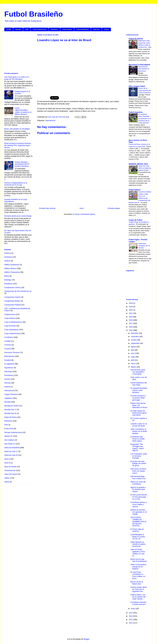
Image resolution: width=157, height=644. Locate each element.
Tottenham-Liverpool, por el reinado (144, 246)
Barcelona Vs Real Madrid (139, 65)
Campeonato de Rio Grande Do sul (18, 291)
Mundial (18, 29)
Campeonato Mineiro (12, 301)
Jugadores (8, 398)
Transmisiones (10, 470)
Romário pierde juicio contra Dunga (18, 216)
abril (133, 360)
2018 (131, 320)
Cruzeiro (8, 349)
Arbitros (7, 261)
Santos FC (8, 436)
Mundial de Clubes (11, 406)
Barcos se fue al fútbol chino (137, 583)
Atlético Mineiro (10, 268)
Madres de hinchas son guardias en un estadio (139, 512)
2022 (131, 310)
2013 (131, 616)
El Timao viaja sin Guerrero (137, 530)
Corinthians (9, 337)
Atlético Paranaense (12, 272)
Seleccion (96, 29)
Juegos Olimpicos (11, 394)
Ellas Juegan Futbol (137, 86)
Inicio (82, 208)
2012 (131, 620)
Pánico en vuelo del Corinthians (138, 483)
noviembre (135, 337)
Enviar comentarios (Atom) (85, 214)
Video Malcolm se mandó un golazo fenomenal (138, 544)
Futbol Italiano (135, 190)
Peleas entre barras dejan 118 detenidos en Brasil (139, 405)
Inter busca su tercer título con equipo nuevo (138, 471)
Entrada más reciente (47, 208)
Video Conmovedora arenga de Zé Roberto (138, 567)
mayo (133, 357)
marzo (133, 363)
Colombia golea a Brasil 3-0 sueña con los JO (138, 537)
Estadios (8, 360)
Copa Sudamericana (40, 29)
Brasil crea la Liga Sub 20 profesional (139, 560)
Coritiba (7, 341)
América (7, 253)
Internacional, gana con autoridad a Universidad (138, 372)
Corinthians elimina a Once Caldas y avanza (139, 504)
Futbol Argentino (136, 112)
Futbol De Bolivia (136, 39)
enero (133, 609)
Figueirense (9, 368)
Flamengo (8, 371)
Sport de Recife (10, 467)
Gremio (7, 379)
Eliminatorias (9, 356)
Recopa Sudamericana (13, 432)
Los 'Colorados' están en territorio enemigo (139, 456)
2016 (131, 327)
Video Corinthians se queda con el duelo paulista (139, 431)
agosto (134, 347)
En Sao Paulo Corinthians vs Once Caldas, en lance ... (138, 575)
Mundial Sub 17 (10, 410)
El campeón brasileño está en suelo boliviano (139, 390)
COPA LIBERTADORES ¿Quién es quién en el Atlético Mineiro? (23, 111)
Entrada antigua (114, 208)
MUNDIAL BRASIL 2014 (138, 164)
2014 (131, 613)
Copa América (67, 29)
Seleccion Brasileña (12, 448)
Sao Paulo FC (10, 444)
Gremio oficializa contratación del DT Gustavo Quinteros (22, 164)
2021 (131, 313)
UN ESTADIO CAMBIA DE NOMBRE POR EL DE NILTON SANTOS (139, 522)
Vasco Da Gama (11, 474)
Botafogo (8, 280)
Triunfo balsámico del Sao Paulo (139, 384)
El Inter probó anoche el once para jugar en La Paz (139, 497)
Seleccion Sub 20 (11, 455)
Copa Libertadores (83, 29)
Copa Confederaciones (13, 322)
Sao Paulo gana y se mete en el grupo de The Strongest (17, 78)
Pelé (6, 425)
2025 (131, 303)
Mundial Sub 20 (10, 413)
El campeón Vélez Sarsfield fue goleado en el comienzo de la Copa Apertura (145, 118)
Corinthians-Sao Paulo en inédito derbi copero (138, 439)
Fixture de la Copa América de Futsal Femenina (145, 90)
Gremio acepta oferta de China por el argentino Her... (139, 589)
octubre (134, 340)
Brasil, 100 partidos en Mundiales (17, 129)
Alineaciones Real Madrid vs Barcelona (144, 69)
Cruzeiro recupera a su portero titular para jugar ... (138, 398)
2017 (131, 323)
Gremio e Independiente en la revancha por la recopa (16, 184)
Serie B (7, 463)
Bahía (7, 276)
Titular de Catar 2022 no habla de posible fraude (145, 168)
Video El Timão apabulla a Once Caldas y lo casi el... (138, 553)
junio (133, 353)
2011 (131, 623)
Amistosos (8, 257)
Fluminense (9, 375)
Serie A (7, 459)
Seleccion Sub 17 (11, 451)
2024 (131, 307)
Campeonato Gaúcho (13, 297)
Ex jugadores (9, 364)
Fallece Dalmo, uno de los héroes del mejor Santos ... (138, 597)
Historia (7, 387)
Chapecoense (10, 314)
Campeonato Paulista (13, 305)
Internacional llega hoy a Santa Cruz (138, 477)
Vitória (7, 482)
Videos (106, 29)
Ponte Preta (9, 429)
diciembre (135, 333)
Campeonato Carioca (12, 287)
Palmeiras (8, 421)
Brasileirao (54, 29)
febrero (134, 367)
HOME (9, 29)
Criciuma (8, 345)
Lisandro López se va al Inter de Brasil (139, 425)
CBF (27, 29)
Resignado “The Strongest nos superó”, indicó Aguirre (137, 447)
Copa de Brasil (10, 326)
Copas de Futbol (136, 220)
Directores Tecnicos (12, 352)
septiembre (135, 343)
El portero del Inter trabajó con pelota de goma (138, 464)
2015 (131, 330)
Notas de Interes (11, 417)
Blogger (86, 639)
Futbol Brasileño (34, 14)
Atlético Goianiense (12, 265)
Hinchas (7, 383)
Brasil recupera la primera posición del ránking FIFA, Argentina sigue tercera (18, 145)
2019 (131, 317)
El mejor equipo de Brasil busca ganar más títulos (139, 413)
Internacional (50, 120)
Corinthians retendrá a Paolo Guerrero (138, 603)
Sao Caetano (9, 440)
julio (133, 350)
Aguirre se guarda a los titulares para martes (138, 489)
